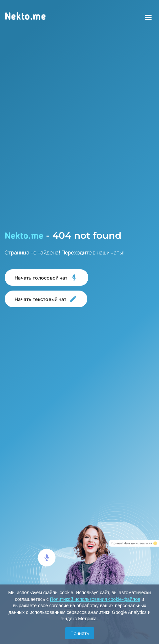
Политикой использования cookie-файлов (95, 599)
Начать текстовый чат (46, 299)
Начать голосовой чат (46, 278)
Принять (80, 633)
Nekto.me (25, 17)
